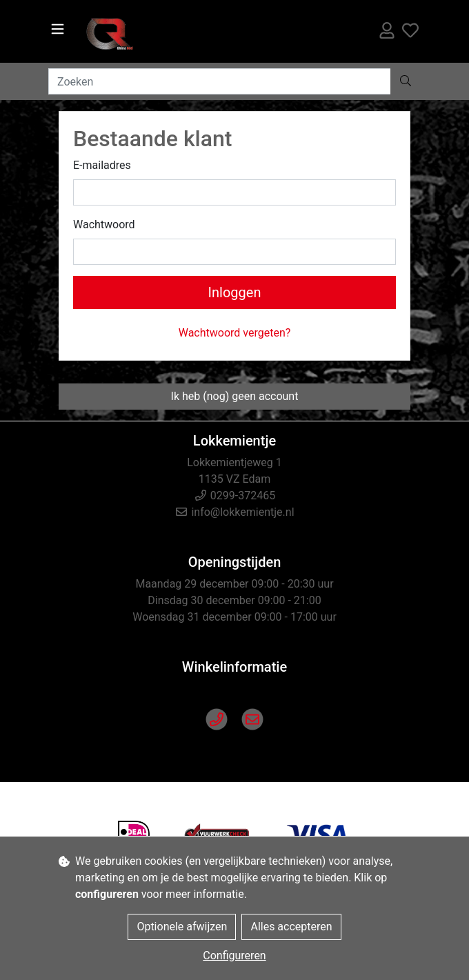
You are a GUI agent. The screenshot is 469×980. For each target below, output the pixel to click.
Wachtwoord (104, 224)
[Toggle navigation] (58, 29)
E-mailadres (102, 165)
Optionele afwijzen (182, 927)
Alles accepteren (291, 927)
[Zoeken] (220, 81)
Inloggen (235, 292)
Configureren (234, 956)
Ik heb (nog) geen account (235, 396)
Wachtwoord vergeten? (235, 333)
